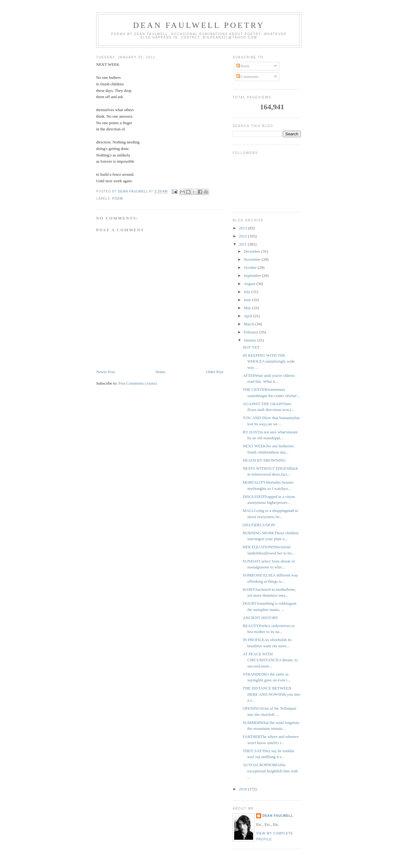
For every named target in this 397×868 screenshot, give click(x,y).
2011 (243, 244)
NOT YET (251, 347)
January (251, 340)
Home (161, 372)
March (250, 324)
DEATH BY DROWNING (264, 460)
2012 (243, 236)
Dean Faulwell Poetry (199, 25)
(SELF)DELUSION (259, 525)
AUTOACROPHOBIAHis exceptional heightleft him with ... (270, 771)
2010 (243, 789)
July (248, 292)
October (251, 267)
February (252, 332)
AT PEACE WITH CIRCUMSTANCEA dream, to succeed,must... (270, 660)
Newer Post (105, 372)
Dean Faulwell (278, 816)
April (249, 316)
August (250, 284)
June (248, 300)
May (248, 308)
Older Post (215, 372)
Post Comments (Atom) (138, 383)
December (253, 251)
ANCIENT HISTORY (260, 618)
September (253, 276)
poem (118, 199)
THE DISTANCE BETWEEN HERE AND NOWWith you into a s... (271, 694)
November (253, 259)
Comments (248, 77)
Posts (243, 66)
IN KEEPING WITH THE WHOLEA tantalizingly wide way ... (268, 361)
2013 (243, 228)
